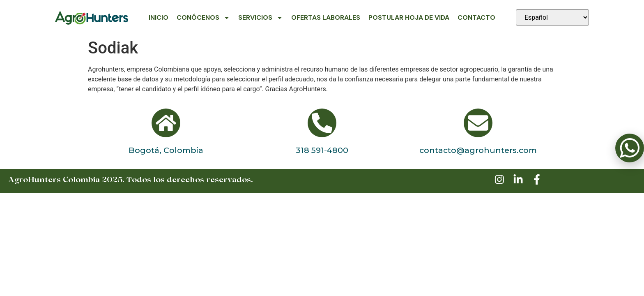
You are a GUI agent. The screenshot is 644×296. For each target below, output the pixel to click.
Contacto (476, 17)
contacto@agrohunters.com (478, 150)
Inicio (159, 17)
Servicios (261, 18)
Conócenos (203, 18)
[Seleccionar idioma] (552, 17)
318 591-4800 (322, 150)
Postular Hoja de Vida (409, 17)
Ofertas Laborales (326, 17)
